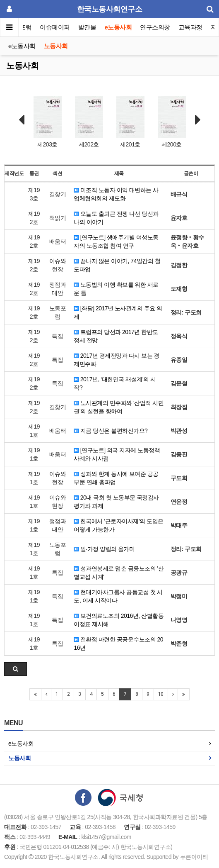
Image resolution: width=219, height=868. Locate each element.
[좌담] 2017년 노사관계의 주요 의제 (118, 312)
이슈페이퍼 (55, 27)
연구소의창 (155, 27)
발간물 (87, 27)
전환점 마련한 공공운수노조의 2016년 (118, 644)
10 (161, 694)
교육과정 (190, 27)
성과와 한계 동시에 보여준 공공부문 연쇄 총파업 (116, 478)
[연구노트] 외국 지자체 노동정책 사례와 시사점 (117, 454)
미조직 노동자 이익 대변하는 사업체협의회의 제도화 (116, 194)
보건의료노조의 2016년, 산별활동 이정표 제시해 (119, 620)
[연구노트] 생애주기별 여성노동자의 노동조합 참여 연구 (116, 241)
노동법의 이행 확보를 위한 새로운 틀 (116, 289)
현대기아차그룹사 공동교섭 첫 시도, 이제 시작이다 (118, 596)
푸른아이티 (194, 857)
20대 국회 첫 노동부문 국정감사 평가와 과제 (116, 502)
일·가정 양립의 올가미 (104, 549)
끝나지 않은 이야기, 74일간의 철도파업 (117, 265)
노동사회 (56, 46)
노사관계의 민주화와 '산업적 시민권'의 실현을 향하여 (119, 407)
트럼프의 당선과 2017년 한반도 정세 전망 (116, 336)
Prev (22, 120)
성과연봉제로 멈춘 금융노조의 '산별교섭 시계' (119, 573)
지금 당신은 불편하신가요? (111, 431)
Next (198, 120)
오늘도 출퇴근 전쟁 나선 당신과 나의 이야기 (116, 218)
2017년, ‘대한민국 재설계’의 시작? (115, 383)
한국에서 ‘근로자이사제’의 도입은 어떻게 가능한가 (118, 525)
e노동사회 (118, 27)
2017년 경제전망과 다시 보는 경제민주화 (117, 360)
